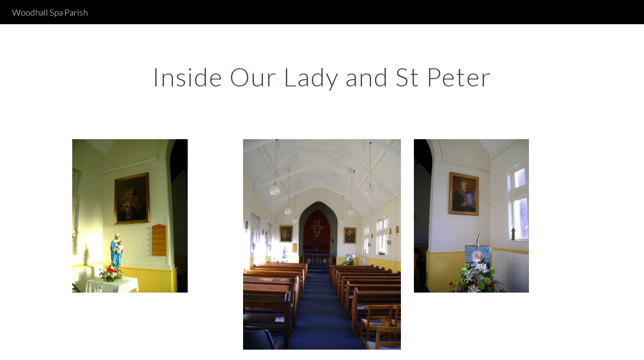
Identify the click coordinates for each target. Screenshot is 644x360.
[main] (322, 76)
